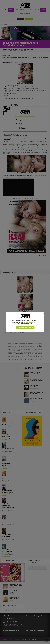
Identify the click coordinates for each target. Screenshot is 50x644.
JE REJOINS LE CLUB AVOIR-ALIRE (25, 327)
